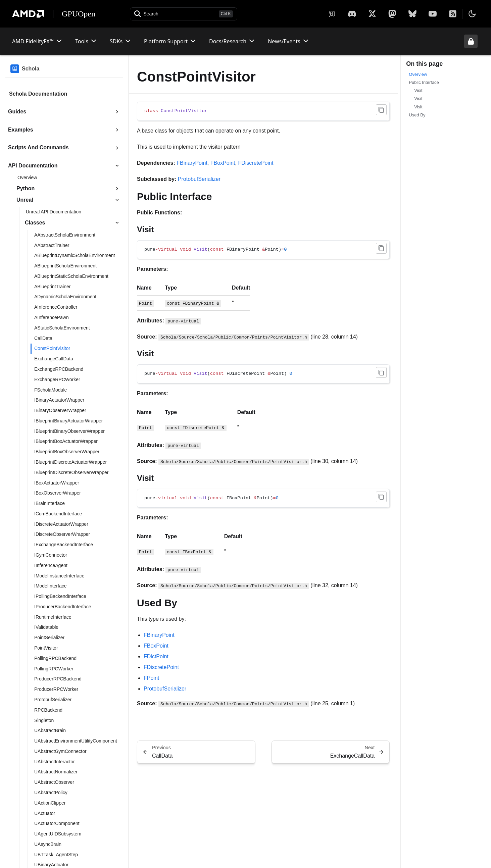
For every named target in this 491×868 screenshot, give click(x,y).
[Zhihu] (332, 14)
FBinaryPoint (192, 163)
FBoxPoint (223, 163)
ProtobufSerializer (199, 179)
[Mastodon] (392, 14)
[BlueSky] (412, 14)
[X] (352, 14)
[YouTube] (433, 14)
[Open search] (184, 14)
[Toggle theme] (472, 14)
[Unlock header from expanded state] (471, 41)
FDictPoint (156, 656)
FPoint (151, 678)
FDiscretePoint (256, 163)
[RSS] (453, 14)
